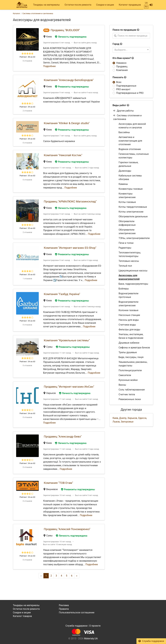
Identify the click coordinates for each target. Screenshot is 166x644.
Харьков (132, 418)
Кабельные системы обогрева (130, 177)
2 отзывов (27, 111)
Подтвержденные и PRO (130, 93)
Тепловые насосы (129, 261)
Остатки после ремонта (78, 5)
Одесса (142, 418)
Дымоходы (125, 171)
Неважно (121, 63)
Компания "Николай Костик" (63, 155)
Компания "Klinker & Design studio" (67, 123)
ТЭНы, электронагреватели (134, 238)
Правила (64, 609)
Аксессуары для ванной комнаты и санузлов (132, 126)
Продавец (122, 67)
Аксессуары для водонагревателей (129, 277)
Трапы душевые (128, 352)
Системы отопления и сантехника (127, 117)
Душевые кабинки (129, 343)
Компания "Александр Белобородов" (69, 80)
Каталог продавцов (130, 5)
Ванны (122, 385)
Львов (116, 422)
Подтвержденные (126, 86)
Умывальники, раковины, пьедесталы (133, 364)
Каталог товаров (22, 616)
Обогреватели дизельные (133, 216)
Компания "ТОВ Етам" (58, 483)
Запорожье (127, 422)
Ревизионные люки (130, 399)
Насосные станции (129, 315)
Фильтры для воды (130, 330)
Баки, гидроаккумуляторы (133, 284)
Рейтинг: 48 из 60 (27, 57)
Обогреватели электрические (127, 232)
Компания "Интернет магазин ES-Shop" (70, 248)
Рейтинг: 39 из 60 (27, 107)
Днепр (123, 418)
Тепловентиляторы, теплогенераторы (130, 254)
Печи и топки (126, 243)
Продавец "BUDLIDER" (65, 30)
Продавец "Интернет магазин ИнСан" (69, 387)
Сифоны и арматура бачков (134, 348)
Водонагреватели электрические (129, 304)
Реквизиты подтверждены (72, 87)
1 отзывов (27, 279)
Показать (120, 77)
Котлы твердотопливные (133, 207)
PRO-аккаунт (123, 89)
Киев (115, 418)
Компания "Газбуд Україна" (62, 294)
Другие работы (124, 111)
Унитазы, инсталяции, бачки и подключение (131, 336)
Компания (122, 70)
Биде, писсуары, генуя (131, 357)
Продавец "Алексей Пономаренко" (67, 529)
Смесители (125, 375)
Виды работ (119, 105)
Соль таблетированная (132, 390)
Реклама (64, 605)
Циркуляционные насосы (133, 271)
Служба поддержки (151, 641)
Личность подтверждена (71, 37)
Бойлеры (124, 289)
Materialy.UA (91, 639)
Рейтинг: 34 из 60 (27, 362)
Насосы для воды (129, 320)
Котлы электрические (131, 212)
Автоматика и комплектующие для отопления (130, 141)
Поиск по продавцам (124, 30)
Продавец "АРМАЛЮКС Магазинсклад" (70, 201)
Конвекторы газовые (131, 189)
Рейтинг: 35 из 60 (27, 176)
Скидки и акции (105, 5)
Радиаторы (125, 248)
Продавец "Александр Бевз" (63, 437)
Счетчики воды (127, 325)
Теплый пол (125, 266)
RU (146, 7)
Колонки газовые (129, 310)
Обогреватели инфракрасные (127, 223)
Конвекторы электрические (127, 195)
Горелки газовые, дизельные (129, 164)
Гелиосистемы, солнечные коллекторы (134, 156)
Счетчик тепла (127, 394)
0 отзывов (27, 61)
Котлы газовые (127, 202)
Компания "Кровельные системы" (67, 340)
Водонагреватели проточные (129, 295)
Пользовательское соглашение (77, 613)
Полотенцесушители (130, 370)
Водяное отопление (130, 149)
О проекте (95, 626)
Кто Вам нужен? (123, 58)
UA (146, 3)
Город (116, 44)
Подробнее (50, 66)
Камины (123, 184)
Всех (119, 82)
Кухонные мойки (128, 380)
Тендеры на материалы (47, 5)
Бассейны (124, 132)
